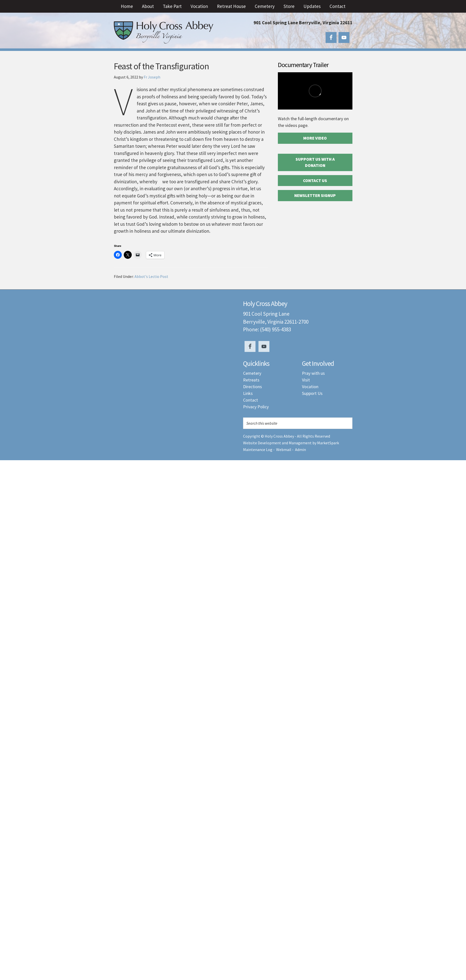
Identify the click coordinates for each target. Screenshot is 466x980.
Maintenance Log (258, 450)
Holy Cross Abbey (164, 32)
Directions (253, 387)
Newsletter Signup (315, 195)
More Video (315, 138)
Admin (300, 450)
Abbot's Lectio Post (151, 276)
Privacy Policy (256, 407)
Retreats (251, 380)
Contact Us (315, 181)
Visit (306, 380)
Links (248, 393)
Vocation (310, 387)
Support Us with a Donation (315, 162)
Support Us (312, 393)
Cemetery (252, 373)
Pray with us (313, 373)
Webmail (284, 450)
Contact (251, 400)
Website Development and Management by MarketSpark (291, 443)
